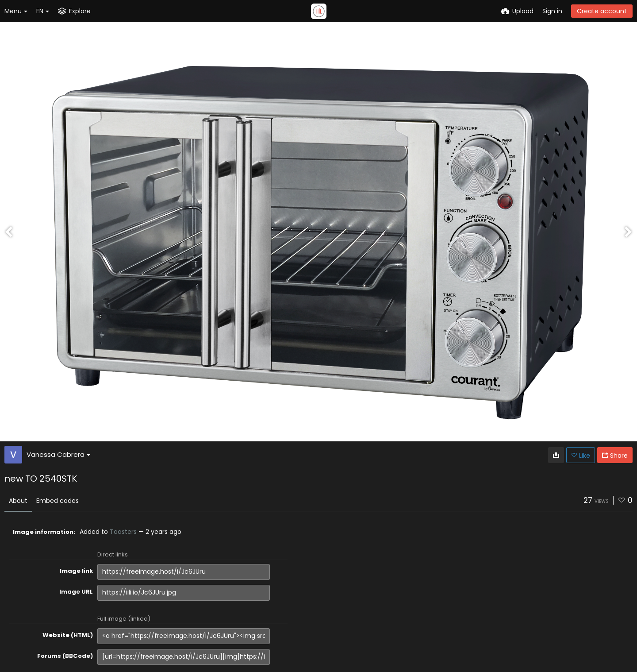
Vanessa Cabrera (58, 454)
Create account (602, 11)
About (18, 501)
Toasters (123, 532)
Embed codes (58, 501)
